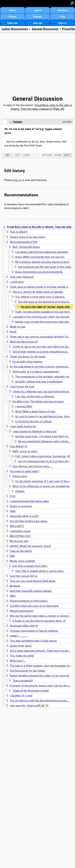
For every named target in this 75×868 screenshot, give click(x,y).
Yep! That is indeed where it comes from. (40, 571)
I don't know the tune (22, 387)
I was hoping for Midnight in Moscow (35, 431)
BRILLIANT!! (17, 526)
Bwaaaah (15, 586)
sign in (17, 180)
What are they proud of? (24, 342)
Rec (8, 155)
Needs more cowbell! (22, 561)
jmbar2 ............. (19, 636)
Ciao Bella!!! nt (18, 446)
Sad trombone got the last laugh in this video (45, 267)
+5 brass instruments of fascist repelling (34, 631)
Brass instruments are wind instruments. (39, 272)
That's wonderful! (23, 681)
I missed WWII (24, 406)
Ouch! (13, 332)
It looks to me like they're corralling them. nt (39, 621)
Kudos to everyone (21, 506)
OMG (13, 511)
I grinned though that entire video (29, 501)
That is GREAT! (19, 232)
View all (59, 109)
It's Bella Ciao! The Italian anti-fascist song (38, 402)
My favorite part (19, 541)
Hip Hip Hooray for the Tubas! (28, 671)
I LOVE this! (17, 282)
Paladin (18, 122)
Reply (67, 155)
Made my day (18, 327)
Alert (27, 155)
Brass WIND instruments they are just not (40, 257)
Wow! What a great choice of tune (35, 411)
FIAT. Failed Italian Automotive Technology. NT (43, 456)
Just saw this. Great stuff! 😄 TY (29, 706)
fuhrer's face (20, 476)
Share (58, 155)
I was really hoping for (23, 426)
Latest (38, 10)
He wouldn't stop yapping (27, 362)
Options (47, 155)
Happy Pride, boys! (21, 646)
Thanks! (20, 491)
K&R (12, 556)
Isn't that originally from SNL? (30, 566)
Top (17, 155)
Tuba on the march (21, 551)
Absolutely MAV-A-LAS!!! (24, 516)
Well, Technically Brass (26, 247)
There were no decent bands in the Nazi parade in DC (41, 287)
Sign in (62, 23)
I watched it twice (20, 531)
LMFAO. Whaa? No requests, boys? (30, 546)
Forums (38, 17)
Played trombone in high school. (29, 601)
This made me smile (22, 656)
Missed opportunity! (22, 611)
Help (62, 17)
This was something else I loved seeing (33, 641)
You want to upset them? (25, 471)
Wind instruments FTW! (23, 242)
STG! (13, 496)
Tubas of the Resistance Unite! (31, 691)
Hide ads (13, 23)
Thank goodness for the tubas (28, 357)
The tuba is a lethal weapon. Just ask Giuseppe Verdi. (42, 666)
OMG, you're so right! (25, 451)
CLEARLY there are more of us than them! (34, 606)
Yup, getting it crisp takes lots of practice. (40, 297)
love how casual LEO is (24, 576)
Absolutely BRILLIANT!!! (24, 626)
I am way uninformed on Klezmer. (35, 397)
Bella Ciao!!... (18, 661)
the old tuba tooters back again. (29, 521)
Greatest (62, 10)
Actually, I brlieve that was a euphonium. (39, 382)
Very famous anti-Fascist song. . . (32, 466)
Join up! (37, 23)
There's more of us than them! (28, 237)
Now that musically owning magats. (31, 591)
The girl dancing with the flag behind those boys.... (40, 701)
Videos (13, 17)
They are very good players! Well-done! (33, 581)
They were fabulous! (22, 277)
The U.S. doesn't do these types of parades (38, 292)
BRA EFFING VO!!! (20, 536)
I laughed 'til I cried (21, 696)
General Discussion (45, 29)
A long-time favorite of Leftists (34, 421)
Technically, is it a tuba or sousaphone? (36, 372)
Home (13, 10)
